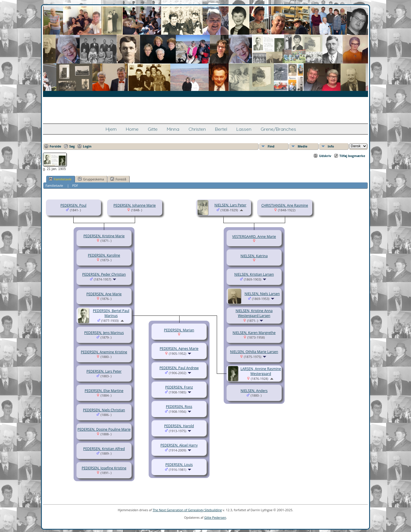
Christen (197, 129)
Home (132, 129)
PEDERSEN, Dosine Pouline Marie (104, 429)
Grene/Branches (278, 129)
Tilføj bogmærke (352, 156)
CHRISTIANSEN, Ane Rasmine (285, 205)
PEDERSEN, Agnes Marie (179, 349)
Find (271, 146)
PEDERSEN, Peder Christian (104, 274)
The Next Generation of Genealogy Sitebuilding (187, 510)
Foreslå (118, 179)
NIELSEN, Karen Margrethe (254, 333)
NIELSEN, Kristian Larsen (254, 274)
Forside (55, 146)
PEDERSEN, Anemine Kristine (104, 352)
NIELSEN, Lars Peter (230, 205)
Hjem (111, 129)
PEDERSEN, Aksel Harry (179, 445)
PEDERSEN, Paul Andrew (179, 368)
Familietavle (60, 179)
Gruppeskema (91, 179)
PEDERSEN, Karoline (104, 255)
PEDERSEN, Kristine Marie (104, 236)
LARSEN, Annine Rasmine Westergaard (261, 371)
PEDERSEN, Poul (73, 205)
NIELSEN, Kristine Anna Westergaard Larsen (254, 313)
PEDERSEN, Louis (179, 465)
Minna (173, 129)
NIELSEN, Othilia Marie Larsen (254, 352)
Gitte (153, 129)
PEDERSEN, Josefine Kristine (104, 468)
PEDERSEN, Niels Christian (104, 410)
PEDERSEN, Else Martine (104, 391)
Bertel (221, 129)
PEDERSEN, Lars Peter (104, 371)
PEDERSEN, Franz (179, 387)
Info (331, 146)
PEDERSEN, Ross (179, 407)
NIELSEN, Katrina (254, 256)
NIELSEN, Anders (254, 391)
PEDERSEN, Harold (179, 426)
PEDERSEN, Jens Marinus (104, 333)
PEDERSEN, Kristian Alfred (104, 449)
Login (87, 146)
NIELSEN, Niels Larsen (262, 294)
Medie (302, 146)
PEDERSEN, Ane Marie (104, 294)
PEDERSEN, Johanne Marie (134, 205)
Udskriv (325, 156)
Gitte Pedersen (215, 517)
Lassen (244, 129)
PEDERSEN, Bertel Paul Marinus (111, 313)
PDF (75, 185)
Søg (72, 146)
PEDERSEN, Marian (179, 330)
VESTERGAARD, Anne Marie (254, 237)
